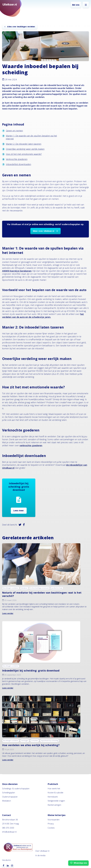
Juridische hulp (57, 588)
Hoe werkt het (54, 789)
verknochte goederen (31, 445)
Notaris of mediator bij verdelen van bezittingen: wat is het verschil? (42, 594)
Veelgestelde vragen (56, 801)
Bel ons (76, 5)
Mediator (24, 588)
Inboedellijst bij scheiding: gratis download (31, 670)
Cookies (51, 828)
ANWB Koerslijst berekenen (17, 271)
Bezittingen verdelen (11, 588)
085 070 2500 (8, 828)
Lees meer (19, 511)
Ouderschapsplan (10, 797)
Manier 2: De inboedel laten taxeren (24, 144)
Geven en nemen (14, 131)
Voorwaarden (54, 820)
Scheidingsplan (9, 793)
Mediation (7, 801)
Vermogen (25, 741)
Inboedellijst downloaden (19, 164)
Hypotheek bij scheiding (50, 741)
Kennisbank (53, 797)
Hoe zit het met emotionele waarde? (24, 154)
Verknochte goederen (17, 159)
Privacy (51, 824)
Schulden (35, 741)
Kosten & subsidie (55, 793)
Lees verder (8, 613)
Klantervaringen (54, 805)
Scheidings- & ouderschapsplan (16, 789)
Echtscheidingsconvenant (40, 588)
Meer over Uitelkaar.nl (44, 231)
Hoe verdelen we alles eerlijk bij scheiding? (31, 745)
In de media (40, 855)
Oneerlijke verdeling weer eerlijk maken (25, 149)
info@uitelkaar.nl (9, 832)
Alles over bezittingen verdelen (21, 27)
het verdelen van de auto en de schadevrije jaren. (43, 316)
